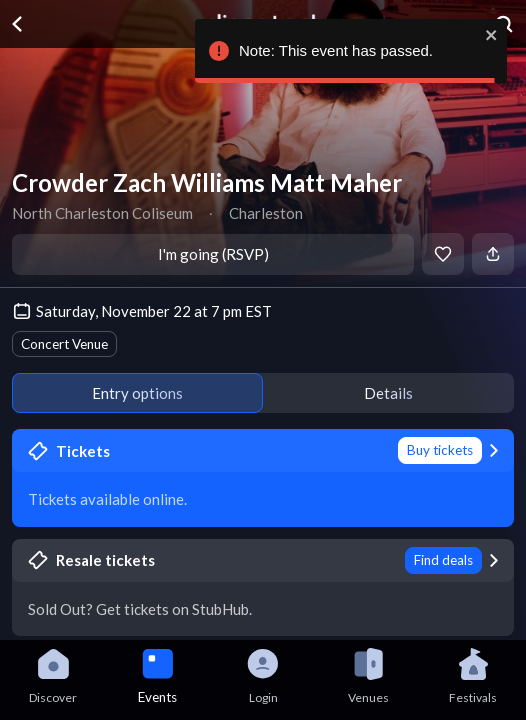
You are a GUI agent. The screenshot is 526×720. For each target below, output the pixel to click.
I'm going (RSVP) (213, 254)
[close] (489, 35)
